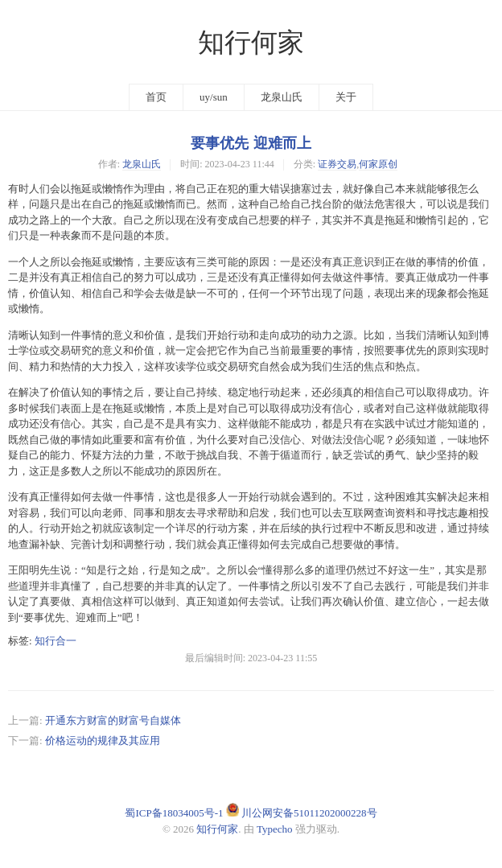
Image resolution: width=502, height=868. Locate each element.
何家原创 (378, 164)
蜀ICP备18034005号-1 (174, 813)
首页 (156, 97)
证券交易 (337, 164)
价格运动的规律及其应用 (103, 740)
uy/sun (214, 97)
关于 (346, 97)
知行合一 (56, 641)
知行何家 (251, 43)
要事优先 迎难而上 (251, 143)
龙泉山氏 (282, 97)
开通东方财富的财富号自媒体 (113, 720)
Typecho (275, 829)
